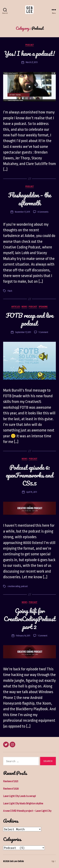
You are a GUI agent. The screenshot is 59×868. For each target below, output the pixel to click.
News (24, 307)
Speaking (43, 307)
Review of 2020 (11, 789)
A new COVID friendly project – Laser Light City (27, 811)
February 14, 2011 (23, 636)
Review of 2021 (11, 781)
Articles (16, 307)
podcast (24, 586)
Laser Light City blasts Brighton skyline (23, 803)
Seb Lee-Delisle (17, 861)
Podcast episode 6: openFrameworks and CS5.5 (29, 475)
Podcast (30, 45)
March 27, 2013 (32, 62)
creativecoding (14, 586)
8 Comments (43, 212)
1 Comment (43, 332)
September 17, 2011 (23, 332)
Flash (10, 291)
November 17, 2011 (22, 212)
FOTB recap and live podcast (29, 319)
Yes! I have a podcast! (29, 53)
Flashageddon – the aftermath (30, 199)
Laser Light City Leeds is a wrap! (19, 796)
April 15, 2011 (32, 492)
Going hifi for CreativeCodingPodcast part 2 (29, 619)
